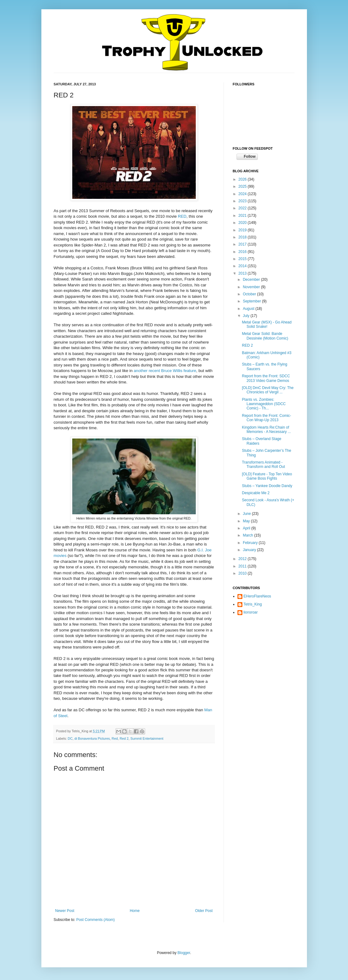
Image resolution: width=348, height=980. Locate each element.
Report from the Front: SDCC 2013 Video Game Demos (266, 378)
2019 (243, 230)
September (252, 301)
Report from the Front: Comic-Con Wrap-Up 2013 (266, 418)
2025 (243, 186)
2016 (243, 252)
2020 (243, 223)
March (248, 535)
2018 (243, 237)
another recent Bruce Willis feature (165, 371)
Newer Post (65, 911)
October (250, 294)
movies (60, 556)
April (247, 528)
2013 (243, 273)
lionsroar (251, 612)
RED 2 (247, 345)
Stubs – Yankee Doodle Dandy (267, 486)
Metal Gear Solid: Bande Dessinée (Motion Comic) (265, 336)
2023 (243, 201)
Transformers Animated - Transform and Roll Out (263, 464)
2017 (243, 244)
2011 (243, 566)
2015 (243, 259)
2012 (243, 559)
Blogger (184, 953)
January (250, 550)
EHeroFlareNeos (257, 596)
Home (135, 911)
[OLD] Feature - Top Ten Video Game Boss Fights (267, 476)
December (252, 280)
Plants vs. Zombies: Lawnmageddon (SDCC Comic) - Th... (264, 404)
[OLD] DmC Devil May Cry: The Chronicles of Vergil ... (268, 390)
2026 (243, 179)
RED (182, 216)
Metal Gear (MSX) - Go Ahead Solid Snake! (267, 324)
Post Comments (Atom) (96, 920)
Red (115, 738)
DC (70, 738)
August (249, 309)
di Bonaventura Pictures (92, 738)
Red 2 (124, 738)
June (247, 514)
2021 (243, 216)
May (247, 521)
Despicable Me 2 (256, 493)
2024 (243, 194)
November (252, 287)
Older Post (204, 911)
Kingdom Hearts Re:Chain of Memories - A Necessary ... (266, 430)
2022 (243, 208)
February (251, 543)
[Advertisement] (264, 657)
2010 (243, 573)
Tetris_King (253, 604)
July (247, 316)
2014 (243, 266)
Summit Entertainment (147, 738)
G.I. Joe (204, 550)
